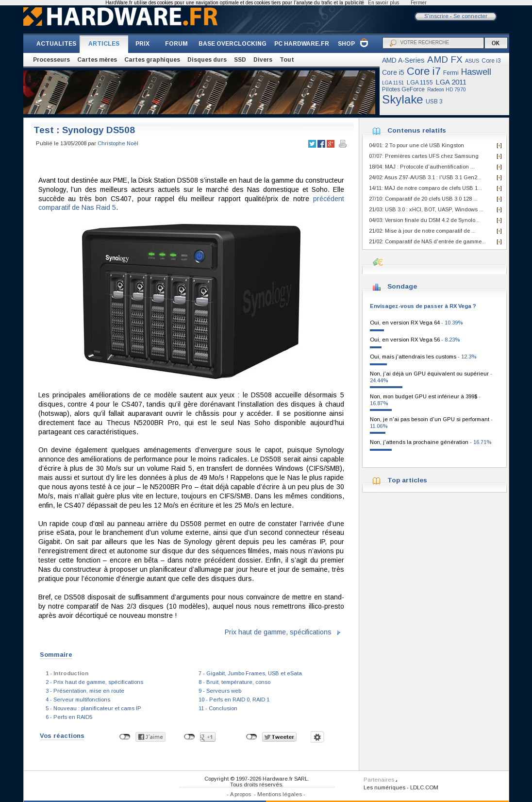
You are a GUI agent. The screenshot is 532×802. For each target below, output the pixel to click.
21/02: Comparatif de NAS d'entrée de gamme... (427, 241)
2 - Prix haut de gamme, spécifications (94, 682)
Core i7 (424, 71)
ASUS (472, 61)
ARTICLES (104, 44)
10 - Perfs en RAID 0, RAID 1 (234, 700)
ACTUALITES (56, 44)
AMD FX (445, 60)
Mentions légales (280, 794)
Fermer (419, 3)
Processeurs (51, 60)
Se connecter (470, 16)
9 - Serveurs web (220, 691)
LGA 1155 (420, 83)
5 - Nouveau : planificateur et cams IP (93, 708)
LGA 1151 (393, 83)
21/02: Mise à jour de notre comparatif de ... (422, 231)
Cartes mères (97, 60)
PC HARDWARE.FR (302, 44)
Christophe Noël (118, 143)
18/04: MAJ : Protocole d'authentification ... (422, 167)
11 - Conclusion (218, 708)
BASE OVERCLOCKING (233, 44)
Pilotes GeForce (403, 89)
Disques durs (207, 60)
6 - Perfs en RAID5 (69, 717)
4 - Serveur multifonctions (78, 700)
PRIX (142, 44)
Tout (287, 60)
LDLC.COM (424, 787)
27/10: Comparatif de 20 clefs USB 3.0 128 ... (423, 199)
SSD (240, 60)
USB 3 (434, 102)
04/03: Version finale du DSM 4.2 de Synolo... (424, 220)
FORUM (176, 44)
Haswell (476, 72)
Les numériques (384, 787)
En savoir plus (383, 3)
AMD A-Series (403, 60)
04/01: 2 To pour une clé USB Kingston (416, 145)
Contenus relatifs (417, 130)
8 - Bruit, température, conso (234, 682)
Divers (263, 60)
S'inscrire (436, 16)
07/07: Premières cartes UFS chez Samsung (424, 156)
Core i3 (491, 61)
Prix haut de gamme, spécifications (278, 632)
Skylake (403, 99)
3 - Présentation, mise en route (85, 691)
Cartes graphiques (152, 60)
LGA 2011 (451, 82)
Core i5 (393, 72)
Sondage (402, 286)
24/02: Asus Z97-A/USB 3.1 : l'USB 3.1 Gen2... (425, 177)
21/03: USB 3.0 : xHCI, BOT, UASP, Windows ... (426, 209)
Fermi (451, 73)
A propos (241, 794)
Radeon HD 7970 (447, 90)
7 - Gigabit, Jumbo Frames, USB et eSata (250, 673)
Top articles (407, 480)
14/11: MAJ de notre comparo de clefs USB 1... (425, 188)
